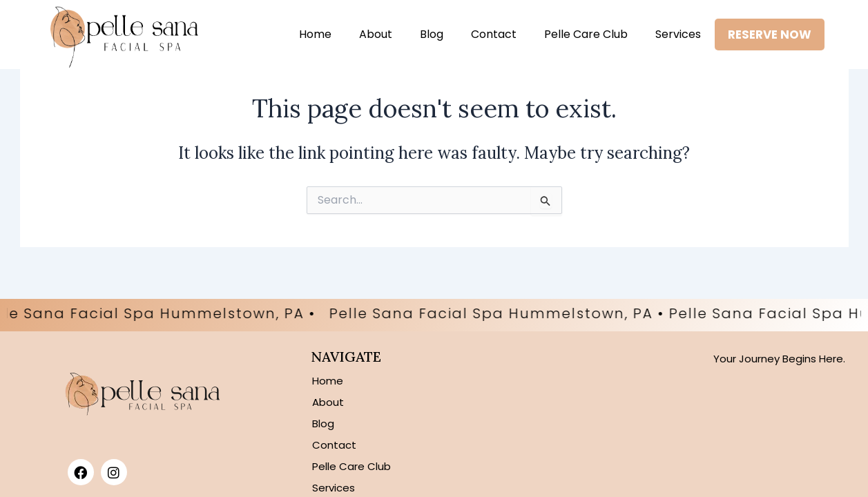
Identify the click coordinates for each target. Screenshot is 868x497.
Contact (492, 34)
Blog (430, 34)
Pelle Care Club (585, 34)
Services (677, 34)
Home (314, 34)
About (374, 34)
